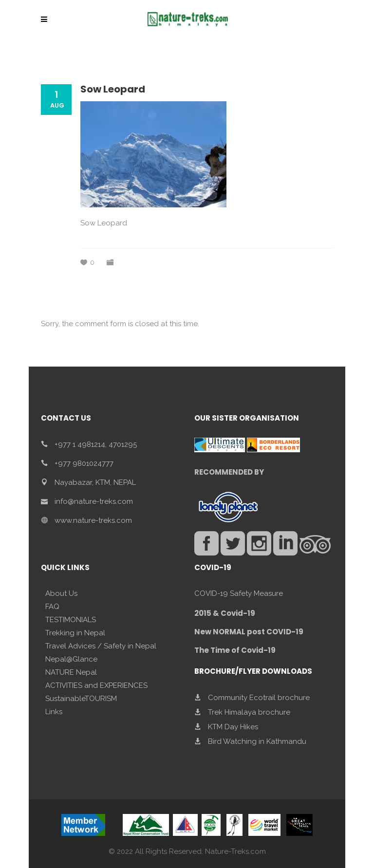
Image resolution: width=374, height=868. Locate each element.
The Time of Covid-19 (235, 650)
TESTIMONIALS (71, 620)
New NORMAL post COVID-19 (249, 632)
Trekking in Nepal (75, 633)
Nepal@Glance (71, 659)
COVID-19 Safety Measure (239, 593)
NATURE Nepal (71, 672)
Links (54, 712)
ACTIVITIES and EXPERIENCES (96, 685)
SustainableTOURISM (81, 699)
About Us (61, 593)
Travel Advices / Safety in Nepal (101, 646)
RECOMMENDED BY (229, 472)
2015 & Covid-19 (225, 613)
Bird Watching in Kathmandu (257, 741)
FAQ (52, 607)
